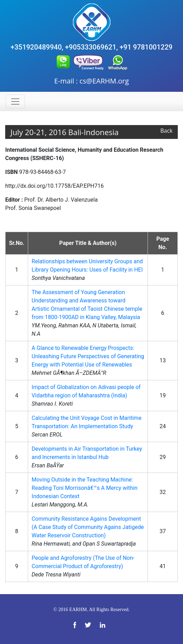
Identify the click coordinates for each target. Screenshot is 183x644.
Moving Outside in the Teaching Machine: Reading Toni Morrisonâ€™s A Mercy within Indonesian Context (85, 488)
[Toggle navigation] (15, 102)
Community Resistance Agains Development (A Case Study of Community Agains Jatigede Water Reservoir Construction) (88, 527)
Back (167, 131)
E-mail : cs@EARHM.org (91, 81)
